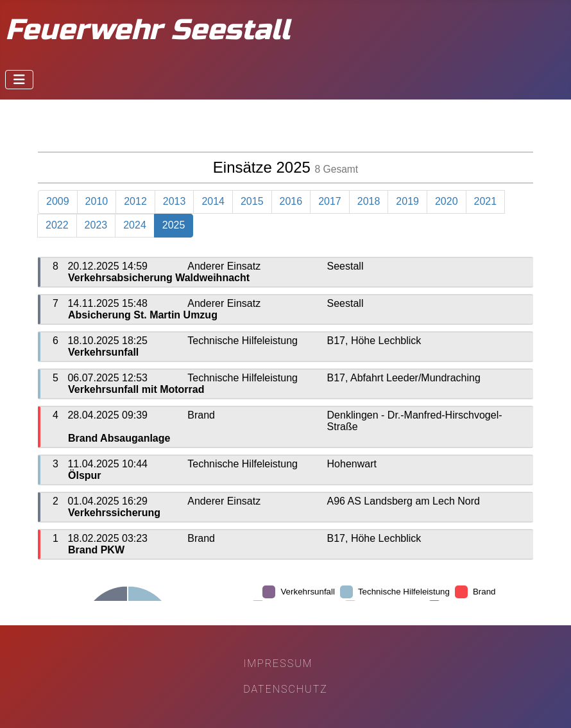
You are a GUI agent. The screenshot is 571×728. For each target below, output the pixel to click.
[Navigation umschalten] (19, 80)
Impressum (278, 663)
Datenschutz (285, 689)
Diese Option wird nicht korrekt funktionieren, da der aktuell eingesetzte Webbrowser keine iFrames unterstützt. (285, 360)
